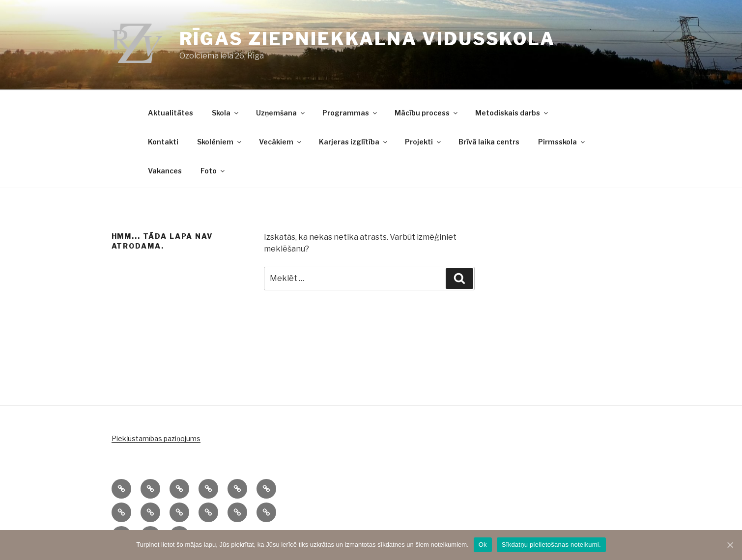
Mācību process (427, 113)
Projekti (424, 142)
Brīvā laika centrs (489, 142)
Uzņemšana (281, 113)
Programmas (350, 113)
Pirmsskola (562, 142)
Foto (213, 171)
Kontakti (163, 142)
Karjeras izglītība (354, 142)
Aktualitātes (171, 113)
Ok (483, 545)
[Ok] (730, 545)
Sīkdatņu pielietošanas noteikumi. (551, 545)
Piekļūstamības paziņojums (156, 438)
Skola (226, 113)
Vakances (165, 171)
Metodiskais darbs (512, 113)
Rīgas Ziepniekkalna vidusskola (367, 39)
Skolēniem (220, 142)
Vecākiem (281, 142)
